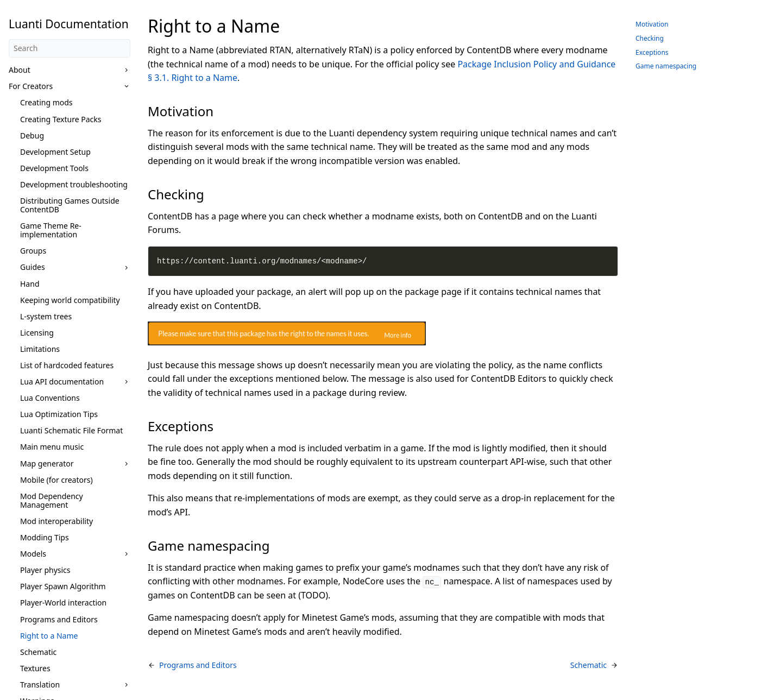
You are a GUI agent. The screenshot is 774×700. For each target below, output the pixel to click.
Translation (40, 685)
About (20, 70)
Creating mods (46, 102)
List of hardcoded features (67, 365)
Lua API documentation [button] (62, 381)
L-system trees (46, 316)
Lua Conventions (50, 398)
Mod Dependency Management (52, 500)
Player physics (45, 570)
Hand (30, 284)
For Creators (31, 86)
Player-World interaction (63, 603)
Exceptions (652, 52)
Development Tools (54, 168)
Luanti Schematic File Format (71, 430)
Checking (650, 38)
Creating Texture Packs (61, 119)
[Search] (70, 48)
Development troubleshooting (74, 184)
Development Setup (55, 152)
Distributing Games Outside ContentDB (70, 205)
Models (33, 554)
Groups (33, 251)
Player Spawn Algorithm (63, 586)
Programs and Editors (59, 619)
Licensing (37, 333)
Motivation (652, 24)
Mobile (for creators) (56, 480)
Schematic (38, 652)
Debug (32, 135)
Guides (33, 267)
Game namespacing (666, 66)
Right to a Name (49, 636)
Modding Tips (45, 537)
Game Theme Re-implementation (51, 230)
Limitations (40, 349)
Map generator (47, 463)
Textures (35, 668)
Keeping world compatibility (70, 300)
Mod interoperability (56, 521)
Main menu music (52, 447)
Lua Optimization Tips (59, 414)
